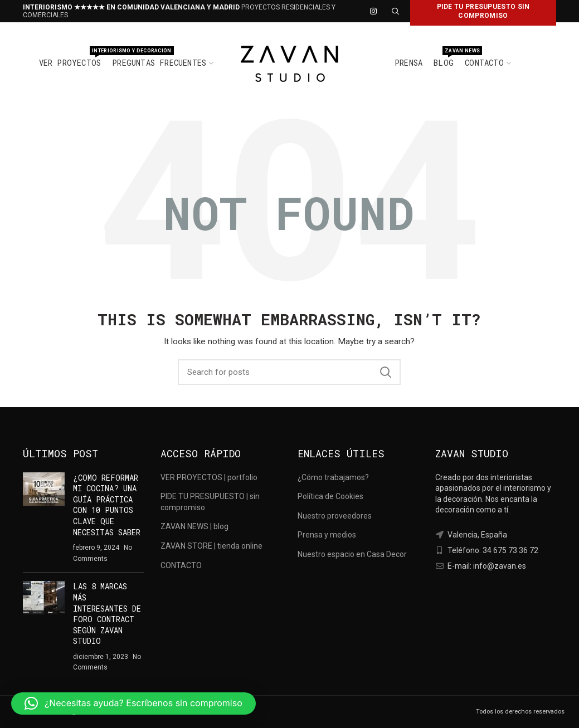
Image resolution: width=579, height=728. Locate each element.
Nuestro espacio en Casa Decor (352, 554)
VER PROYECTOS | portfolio (209, 477)
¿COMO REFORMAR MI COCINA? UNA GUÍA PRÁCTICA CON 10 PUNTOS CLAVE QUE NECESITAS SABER (107, 505)
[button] (133, 703)
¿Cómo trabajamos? (333, 477)
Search (386, 372)
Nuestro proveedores (335, 516)
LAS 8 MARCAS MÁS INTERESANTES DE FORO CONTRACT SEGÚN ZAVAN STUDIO (107, 614)
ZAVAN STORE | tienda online (211, 546)
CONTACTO (181, 565)
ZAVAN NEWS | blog (194, 526)
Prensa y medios (327, 535)
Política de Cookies (330, 496)
